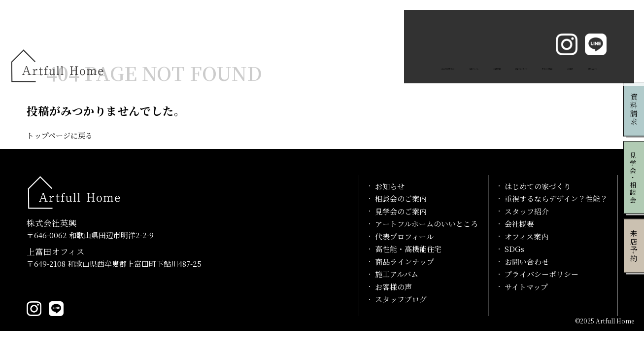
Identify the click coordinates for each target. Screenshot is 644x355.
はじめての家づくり (218, 36)
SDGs (514, 249)
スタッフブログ (401, 299)
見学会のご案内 (401, 211)
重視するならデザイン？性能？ (556, 198)
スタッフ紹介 (527, 211)
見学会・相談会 (633, 178)
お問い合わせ (582, 36)
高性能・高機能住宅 (408, 249)
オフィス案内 (526, 236)
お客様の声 (342, 36)
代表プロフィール (404, 236)
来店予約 (634, 246)
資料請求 (634, 109)
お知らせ (390, 186)
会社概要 (519, 224)
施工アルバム (287, 36)
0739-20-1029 (58, 285)
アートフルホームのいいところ (426, 224)
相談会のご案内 (401, 198)
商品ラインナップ (405, 36)
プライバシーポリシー (542, 274)
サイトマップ (526, 287)
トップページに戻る (60, 135)
